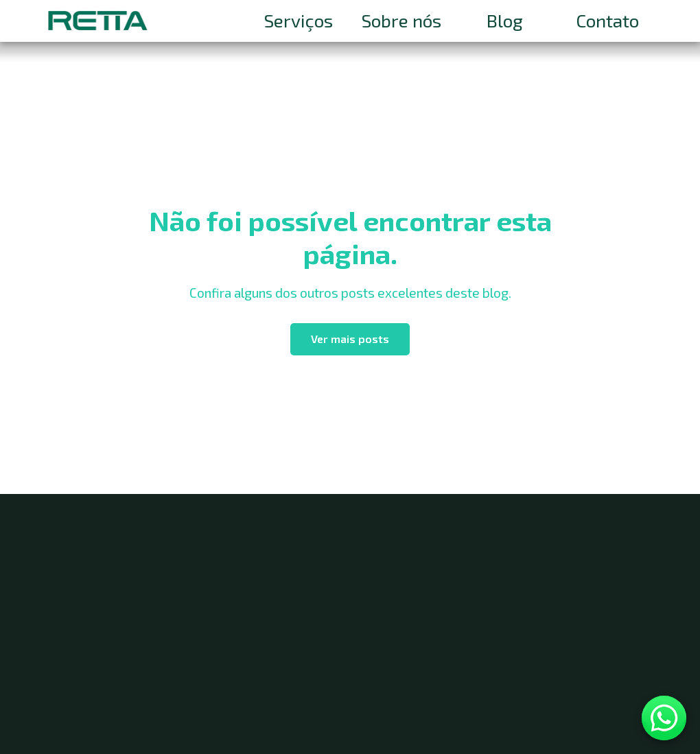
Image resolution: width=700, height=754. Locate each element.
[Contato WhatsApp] (664, 718)
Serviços (299, 20)
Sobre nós (401, 20)
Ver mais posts (350, 339)
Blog (505, 20)
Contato (607, 20)
